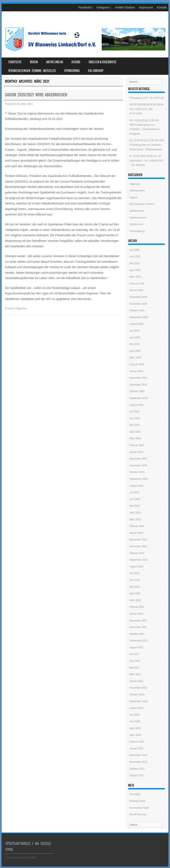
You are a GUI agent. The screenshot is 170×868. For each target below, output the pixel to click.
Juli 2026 (134, 250)
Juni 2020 (135, 721)
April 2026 (135, 270)
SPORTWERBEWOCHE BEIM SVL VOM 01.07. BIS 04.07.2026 (146, 109)
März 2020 (135, 735)
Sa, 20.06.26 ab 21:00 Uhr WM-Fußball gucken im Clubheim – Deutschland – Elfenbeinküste (147, 145)
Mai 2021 (135, 668)
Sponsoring (72, 71)
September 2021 (139, 641)
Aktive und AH (55, 62)
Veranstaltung (137, 231)
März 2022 (135, 600)
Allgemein (21, 308)
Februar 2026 (137, 284)
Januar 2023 (136, 533)
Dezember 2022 (138, 540)
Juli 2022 (134, 573)
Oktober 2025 (137, 310)
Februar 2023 (137, 526)
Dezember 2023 (138, 459)
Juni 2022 (135, 580)
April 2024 (135, 432)
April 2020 (135, 728)
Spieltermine (136, 224)
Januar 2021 (136, 681)
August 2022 (136, 567)
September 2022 (139, 560)
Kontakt (162, 7)
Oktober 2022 (137, 553)
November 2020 (138, 688)
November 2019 (138, 762)
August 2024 (136, 405)
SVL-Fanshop (96, 71)
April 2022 (135, 593)
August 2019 (136, 775)
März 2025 (135, 358)
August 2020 (136, 708)
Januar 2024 (136, 452)
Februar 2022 (137, 607)
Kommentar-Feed (139, 808)
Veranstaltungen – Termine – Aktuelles (32, 71)
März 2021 (135, 674)
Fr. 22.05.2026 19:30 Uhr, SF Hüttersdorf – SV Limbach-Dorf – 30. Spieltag (146, 161)
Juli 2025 (134, 331)
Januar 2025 (136, 371)
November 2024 (138, 385)
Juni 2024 (135, 418)
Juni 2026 (135, 257)
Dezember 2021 (138, 621)
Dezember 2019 (138, 755)
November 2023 (138, 466)
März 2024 (135, 438)
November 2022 (138, 546)
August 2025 (136, 324)
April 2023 (135, 513)
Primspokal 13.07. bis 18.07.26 (147, 98)
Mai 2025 (135, 344)
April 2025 (135, 351)
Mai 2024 (135, 425)
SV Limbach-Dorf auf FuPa (21, 858)
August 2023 (136, 486)
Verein (34, 62)
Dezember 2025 (138, 297)
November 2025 (138, 304)
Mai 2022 (135, 587)
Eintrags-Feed (137, 801)
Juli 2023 (134, 492)
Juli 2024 (134, 412)
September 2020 (139, 701)
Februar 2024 (137, 445)
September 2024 (139, 398)
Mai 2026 (135, 263)
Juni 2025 (135, 338)
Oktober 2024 (137, 391)
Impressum (146, 7)
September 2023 (139, 479)
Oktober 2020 (137, 695)
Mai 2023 (135, 506)
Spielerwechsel (138, 218)
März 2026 (135, 277)
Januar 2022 (136, 614)
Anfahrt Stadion (125, 7)
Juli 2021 (134, 654)
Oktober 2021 (137, 634)
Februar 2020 (137, 742)
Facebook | (86, 7)
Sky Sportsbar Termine (142, 204)
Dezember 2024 (138, 378)
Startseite (15, 62)
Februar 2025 (137, 364)
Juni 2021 (135, 661)
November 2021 (138, 627)
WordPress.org (138, 814)
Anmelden (135, 794)
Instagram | (104, 7)
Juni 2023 (135, 499)
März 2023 (135, 519)
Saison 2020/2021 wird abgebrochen (36, 95)
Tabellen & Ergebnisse (102, 62)
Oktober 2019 (137, 769)
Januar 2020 (136, 749)
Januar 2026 (136, 290)
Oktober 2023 (137, 472)
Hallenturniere (137, 191)
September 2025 (139, 317)
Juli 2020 (134, 715)
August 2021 (136, 647)
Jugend (76, 62)
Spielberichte (137, 211)
